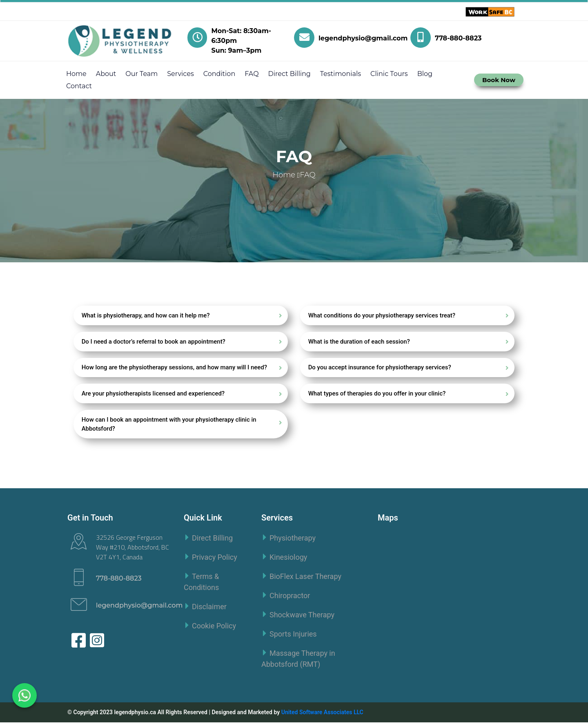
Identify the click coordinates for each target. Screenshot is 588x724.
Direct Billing (290, 74)
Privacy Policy (215, 559)
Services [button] (180, 74)
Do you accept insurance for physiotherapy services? (380, 368)
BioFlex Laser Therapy (305, 578)
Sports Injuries (293, 636)
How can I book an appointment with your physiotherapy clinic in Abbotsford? (170, 426)
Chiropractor (290, 597)
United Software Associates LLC (322, 714)
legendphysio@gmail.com (139, 607)
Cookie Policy (214, 627)
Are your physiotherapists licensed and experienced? (154, 395)
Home (76, 74)
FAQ (252, 74)
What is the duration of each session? (360, 342)
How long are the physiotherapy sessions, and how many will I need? (175, 368)
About (106, 74)
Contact (79, 86)
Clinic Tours (389, 74)
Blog (425, 74)
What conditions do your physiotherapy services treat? (382, 315)
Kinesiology (288, 559)
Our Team (141, 74)
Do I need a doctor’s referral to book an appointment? (154, 342)
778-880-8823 (119, 580)
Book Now (499, 80)
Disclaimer (209, 608)
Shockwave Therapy (302, 616)
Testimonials (341, 74)
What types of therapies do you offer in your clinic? (378, 395)
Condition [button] (219, 74)
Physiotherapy (293, 540)
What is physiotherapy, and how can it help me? (146, 315)
